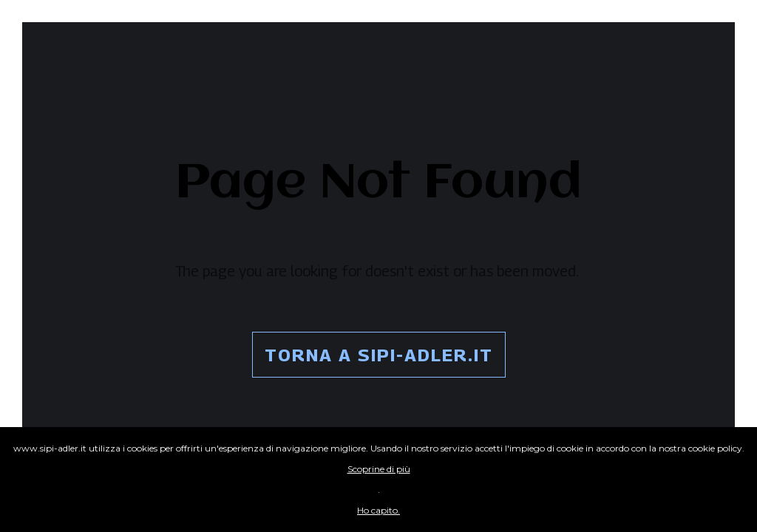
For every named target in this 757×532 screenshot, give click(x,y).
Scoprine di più (379, 469)
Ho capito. (378, 510)
